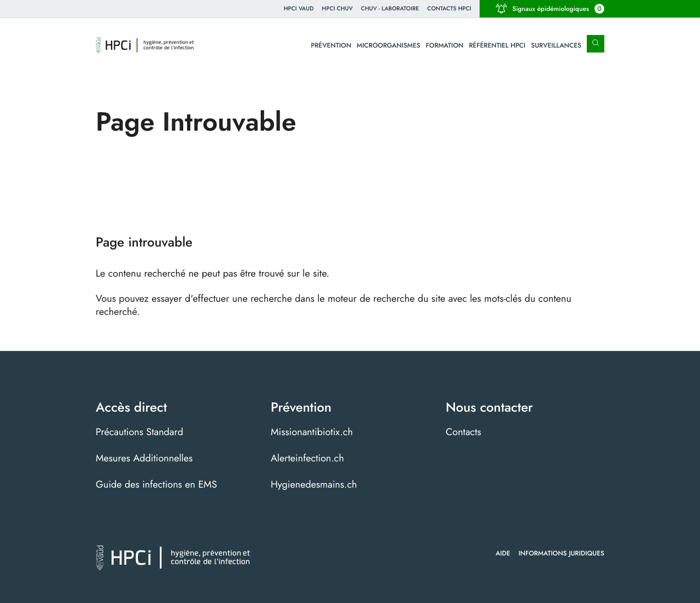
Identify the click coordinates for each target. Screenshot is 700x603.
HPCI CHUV (337, 8)
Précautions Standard (139, 432)
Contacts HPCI (449, 8)
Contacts (463, 432)
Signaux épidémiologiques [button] (550, 9)
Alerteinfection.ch (307, 458)
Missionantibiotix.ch (312, 432)
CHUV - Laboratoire (390, 8)
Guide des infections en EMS (156, 484)
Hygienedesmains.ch (314, 484)
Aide (503, 553)
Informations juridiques (561, 553)
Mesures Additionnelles (144, 458)
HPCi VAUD (299, 8)
